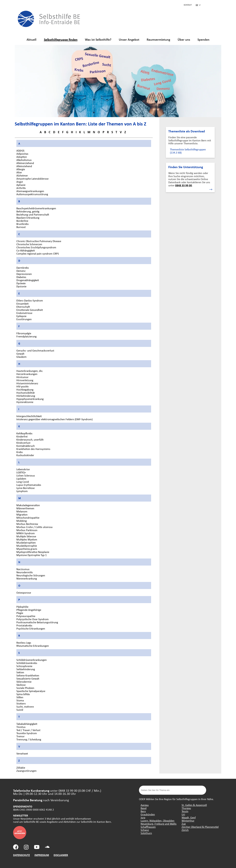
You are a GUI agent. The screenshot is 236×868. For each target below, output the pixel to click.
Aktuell (31, 39)
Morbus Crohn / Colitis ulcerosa (34, 527)
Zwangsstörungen (26, 771)
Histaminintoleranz (27, 383)
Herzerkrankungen (27, 374)
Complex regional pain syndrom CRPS (38, 253)
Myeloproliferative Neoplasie (33, 552)
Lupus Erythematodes (29, 485)
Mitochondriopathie (28, 518)
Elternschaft (23, 307)
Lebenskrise (23, 469)
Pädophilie (22, 607)
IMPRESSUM (42, 855)
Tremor (20, 736)
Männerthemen (25, 508)
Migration (22, 514)
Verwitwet (22, 753)
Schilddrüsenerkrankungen (32, 660)
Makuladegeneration (28, 505)
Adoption (22, 157)
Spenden (203, 39)
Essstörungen (24, 319)
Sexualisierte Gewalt (28, 678)
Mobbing (22, 521)
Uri (183, 814)
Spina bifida (23, 694)
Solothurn (146, 833)
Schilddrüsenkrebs (27, 663)
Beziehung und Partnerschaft (33, 214)
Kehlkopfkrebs (24, 433)
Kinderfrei (22, 436)
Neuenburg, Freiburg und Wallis (159, 824)
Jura (143, 817)
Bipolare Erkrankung (28, 218)
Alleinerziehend (25, 163)
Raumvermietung (158, 39)
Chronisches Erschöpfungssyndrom (36, 247)
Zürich (185, 830)
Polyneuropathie (26, 616)
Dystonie (21, 286)
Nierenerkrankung (27, 578)
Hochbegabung (25, 389)
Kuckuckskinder (25, 455)
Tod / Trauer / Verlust (28, 730)
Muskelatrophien (26, 542)
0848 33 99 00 (184, 185)
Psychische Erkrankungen (31, 628)
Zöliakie (21, 768)
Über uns (184, 39)
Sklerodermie (24, 682)
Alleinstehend (24, 166)
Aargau (145, 805)
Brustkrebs (23, 224)
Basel (144, 808)
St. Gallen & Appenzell (194, 805)
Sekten (20, 672)
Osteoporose (24, 593)
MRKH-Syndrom (26, 533)
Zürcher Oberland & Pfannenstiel (200, 827)
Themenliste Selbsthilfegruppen (188, 151)
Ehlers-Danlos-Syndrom (30, 300)
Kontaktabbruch (26, 446)
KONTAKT (188, 5)
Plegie (20, 613)
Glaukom (21, 357)
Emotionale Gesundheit (30, 310)
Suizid (20, 710)
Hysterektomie (25, 402)
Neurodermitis (25, 572)
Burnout (21, 227)
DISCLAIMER (61, 855)
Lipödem (21, 479)
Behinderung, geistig (28, 211)
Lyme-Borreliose (25, 488)
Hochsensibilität (26, 393)
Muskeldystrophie (27, 546)
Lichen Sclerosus (26, 475)
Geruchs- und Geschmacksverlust (35, 350)
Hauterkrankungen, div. (30, 371)
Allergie (21, 169)
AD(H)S (20, 150)
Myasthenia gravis (27, 549)
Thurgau (186, 808)
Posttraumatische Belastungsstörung (37, 622)
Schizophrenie (24, 666)
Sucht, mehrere (25, 707)
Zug (184, 824)
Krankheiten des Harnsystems (33, 449)
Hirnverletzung (25, 380)
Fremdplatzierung (26, 336)
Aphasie (21, 185)
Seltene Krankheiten (28, 675)
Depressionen (24, 274)
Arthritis (21, 188)
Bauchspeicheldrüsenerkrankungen (36, 208)
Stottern (21, 703)
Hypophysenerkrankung (30, 399)
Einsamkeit (23, 304)
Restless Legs (24, 643)
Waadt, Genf (189, 817)
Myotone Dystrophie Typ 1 (32, 555)
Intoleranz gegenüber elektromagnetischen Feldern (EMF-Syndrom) (54, 419)
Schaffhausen (148, 827)
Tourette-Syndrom (27, 733)
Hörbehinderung (26, 396)
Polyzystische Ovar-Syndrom (33, 619)
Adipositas (22, 154)
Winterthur (188, 821)
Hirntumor (22, 377)
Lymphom (22, 491)
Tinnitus (21, 727)
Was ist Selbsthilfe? (98, 39)
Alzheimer (22, 175)
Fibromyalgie (24, 333)
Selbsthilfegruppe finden (61, 39)
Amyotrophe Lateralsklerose (32, 179)
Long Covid (23, 482)
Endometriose (24, 313)
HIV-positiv (23, 386)
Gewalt (20, 354)
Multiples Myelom (27, 539)
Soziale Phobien (25, 688)
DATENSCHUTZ (21, 855)
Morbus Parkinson (27, 530)
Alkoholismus (24, 160)
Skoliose (21, 685)
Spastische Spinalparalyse (31, 691)
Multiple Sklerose (26, 536)
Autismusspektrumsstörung (32, 194)
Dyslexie (21, 283)
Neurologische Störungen (31, 575)
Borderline (22, 221)
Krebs (20, 452)
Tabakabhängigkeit (27, 724)
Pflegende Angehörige (29, 610)
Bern (143, 811)
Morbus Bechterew (27, 524)
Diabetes (21, 277)
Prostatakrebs (24, 625)
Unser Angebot (129, 39)
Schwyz (145, 830)
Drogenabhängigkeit (28, 280)
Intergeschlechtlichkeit (29, 416)
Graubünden (148, 814)
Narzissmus (23, 569)
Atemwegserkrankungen (30, 191)
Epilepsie (21, 316)
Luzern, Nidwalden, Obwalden (157, 821)
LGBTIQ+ (21, 472)
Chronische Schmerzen (29, 244)
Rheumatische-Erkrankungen (33, 646)
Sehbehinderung (26, 669)
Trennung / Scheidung (29, 739)
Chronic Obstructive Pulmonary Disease (39, 241)
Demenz (21, 271)
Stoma (20, 700)
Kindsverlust (23, 443)
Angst (20, 182)
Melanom (22, 511)
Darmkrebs (23, 268)
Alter (19, 172)
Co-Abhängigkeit (26, 250)
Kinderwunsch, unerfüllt (30, 439)
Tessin (185, 811)
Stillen (20, 697)
